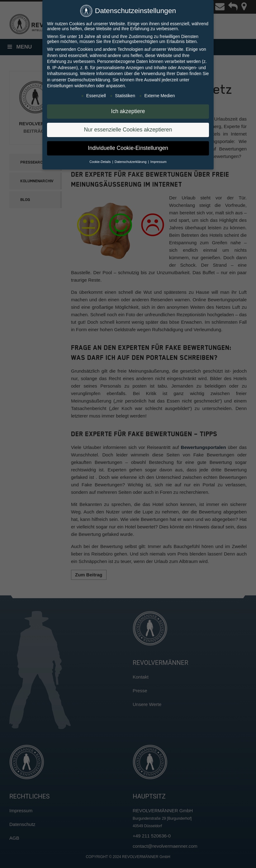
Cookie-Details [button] (100, 162)
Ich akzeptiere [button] (128, 111)
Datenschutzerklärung (89, 80)
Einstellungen (60, 86)
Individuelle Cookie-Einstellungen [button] (128, 148)
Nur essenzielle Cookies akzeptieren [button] (128, 130)
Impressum (159, 162)
